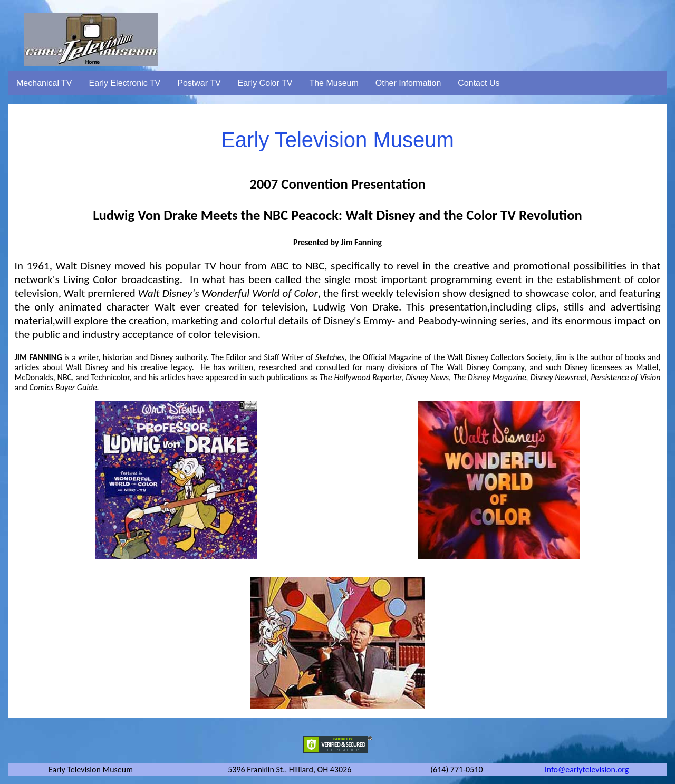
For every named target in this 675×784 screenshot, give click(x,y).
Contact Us (479, 83)
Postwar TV (199, 83)
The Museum (334, 83)
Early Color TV (265, 83)
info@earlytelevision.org (587, 770)
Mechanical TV (44, 83)
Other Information (408, 83)
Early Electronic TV (125, 83)
